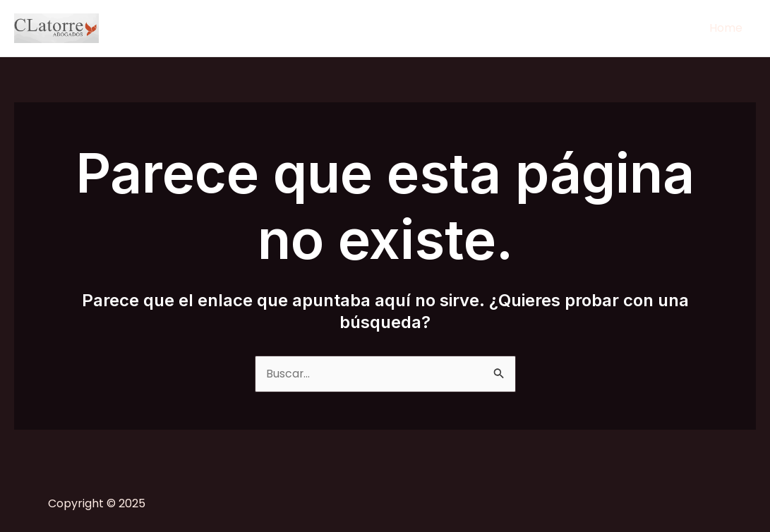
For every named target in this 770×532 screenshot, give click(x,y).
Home (728, 28)
